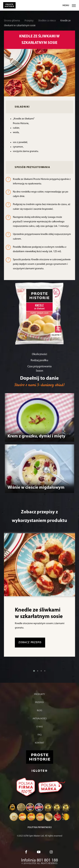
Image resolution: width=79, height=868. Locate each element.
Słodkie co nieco (47, 21)
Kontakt (39, 743)
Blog (39, 711)
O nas (39, 727)
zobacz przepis (30, 643)
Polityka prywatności (40, 828)
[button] (34, 671)
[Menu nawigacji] (69, 5)
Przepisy (29, 21)
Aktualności (40, 719)
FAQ (40, 735)
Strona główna (12, 21)
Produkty (40, 694)
